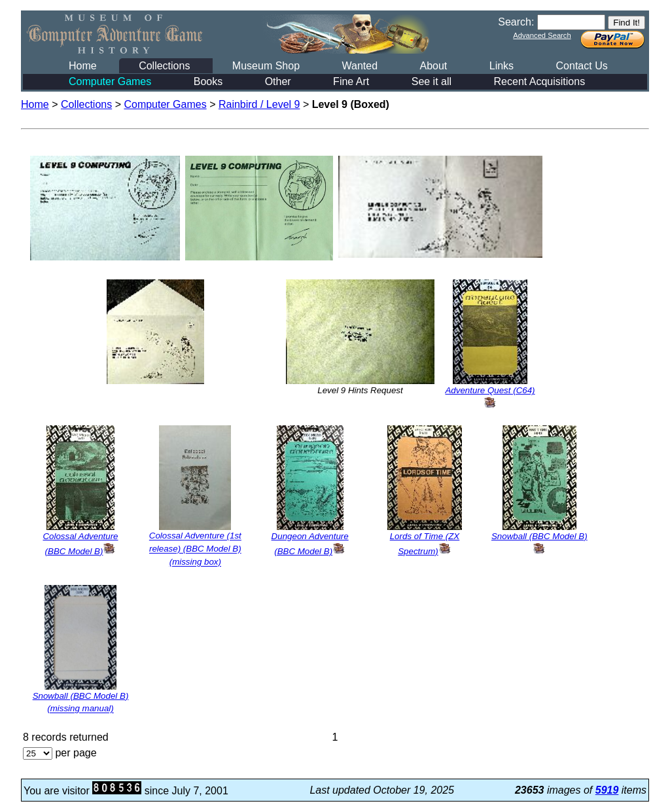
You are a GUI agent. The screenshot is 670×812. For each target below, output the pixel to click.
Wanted (360, 66)
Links (502, 66)
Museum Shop (266, 66)
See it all (432, 81)
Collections (164, 66)
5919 (607, 790)
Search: (516, 22)
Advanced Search (542, 35)
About (433, 66)
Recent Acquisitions (540, 81)
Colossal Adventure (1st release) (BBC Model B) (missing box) (195, 549)
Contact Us (582, 66)
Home (83, 66)
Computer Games (110, 81)
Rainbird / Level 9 (259, 104)
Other (278, 81)
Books (208, 81)
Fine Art (351, 81)
